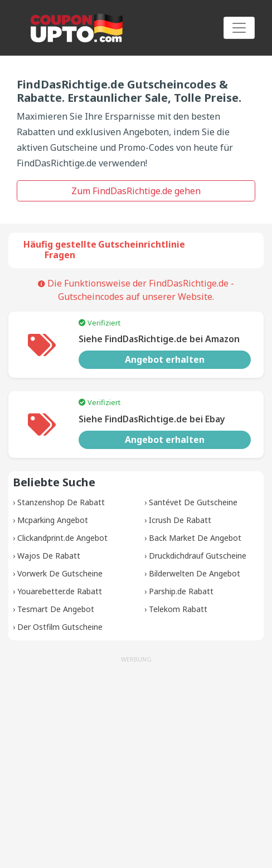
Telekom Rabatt (178, 609)
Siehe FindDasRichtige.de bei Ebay (152, 419)
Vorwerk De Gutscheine (60, 573)
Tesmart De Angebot (56, 609)
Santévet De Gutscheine (193, 502)
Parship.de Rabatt (181, 591)
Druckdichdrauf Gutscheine (198, 556)
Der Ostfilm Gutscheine (60, 627)
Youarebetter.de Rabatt (60, 591)
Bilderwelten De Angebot (195, 573)
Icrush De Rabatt (180, 520)
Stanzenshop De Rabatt (61, 502)
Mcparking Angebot (53, 520)
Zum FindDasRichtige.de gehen (136, 191)
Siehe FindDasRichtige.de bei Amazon (159, 339)
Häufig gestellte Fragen (60, 250)
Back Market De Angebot (195, 538)
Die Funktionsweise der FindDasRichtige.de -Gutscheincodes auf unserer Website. (136, 290)
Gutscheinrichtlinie (142, 244)
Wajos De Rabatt (49, 556)
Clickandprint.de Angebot (62, 538)
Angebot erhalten (165, 359)
